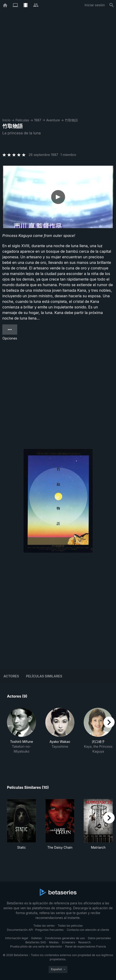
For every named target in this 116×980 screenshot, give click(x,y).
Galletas (36, 938)
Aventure (53, 120)
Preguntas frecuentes (50, 930)
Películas (22, 120)
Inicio (6, 120)
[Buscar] (112, 5)
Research (85, 942)
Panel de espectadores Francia (85, 946)
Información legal (17, 938)
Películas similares (44, 676)
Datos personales (99, 938)
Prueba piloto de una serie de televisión (36, 946)
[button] (22, 736)
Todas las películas (70, 926)
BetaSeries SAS (36, 942)
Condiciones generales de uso (65, 938)
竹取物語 (71, 120)
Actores (11, 676)
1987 (38, 120)
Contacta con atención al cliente (88, 930)
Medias (54, 942)
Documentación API (20, 930)
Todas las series (44, 926)
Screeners (69, 942)
